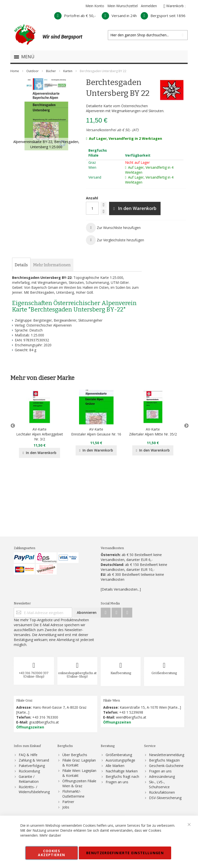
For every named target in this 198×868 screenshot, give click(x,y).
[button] (113, 228)
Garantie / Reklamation (29, 779)
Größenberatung (164, 673)
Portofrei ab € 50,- (75, 16)
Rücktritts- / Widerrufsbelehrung (34, 789)
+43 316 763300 (45, 717)
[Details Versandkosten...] (121, 589)
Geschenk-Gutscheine (166, 766)
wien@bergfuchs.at (131, 717)
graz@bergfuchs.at (44, 722)
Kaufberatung (121, 673)
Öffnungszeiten (30, 727)
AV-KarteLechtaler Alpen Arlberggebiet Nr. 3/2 (40, 434)
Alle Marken (115, 766)
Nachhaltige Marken (122, 771)
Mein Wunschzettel (123, 6)
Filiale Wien (112, 700)
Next (185, 426)
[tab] (21, 265)
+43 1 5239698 (131, 712)
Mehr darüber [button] (50, 835)
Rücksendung (29, 771)
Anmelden (149, 6)
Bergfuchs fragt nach (122, 776)
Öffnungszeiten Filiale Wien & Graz (79, 783)
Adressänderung (162, 776)
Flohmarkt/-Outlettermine (73, 794)
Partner (68, 802)
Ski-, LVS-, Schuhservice (159, 784)
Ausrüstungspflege (120, 760)
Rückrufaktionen (162, 792)
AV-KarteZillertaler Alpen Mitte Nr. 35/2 (153, 432)
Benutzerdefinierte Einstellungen (125, 853)
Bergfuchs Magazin (164, 760)
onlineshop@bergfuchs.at (77, 673)
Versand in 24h (119, 16)
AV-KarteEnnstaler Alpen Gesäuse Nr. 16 (96, 432)
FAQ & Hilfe (28, 755)
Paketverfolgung (32, 766)
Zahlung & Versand (34, 760)
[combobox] (148, 35)
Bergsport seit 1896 (163, 16)
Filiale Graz (24, 700)
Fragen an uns (117, 782)
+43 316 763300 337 (34, 673)
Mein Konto (95, 6)
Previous (13, 426)
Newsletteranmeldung (167, 755)
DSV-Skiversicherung (165, 798)
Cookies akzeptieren (51, 853)
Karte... (23, 712)
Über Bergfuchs (75, 755)
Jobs (66, 807)
